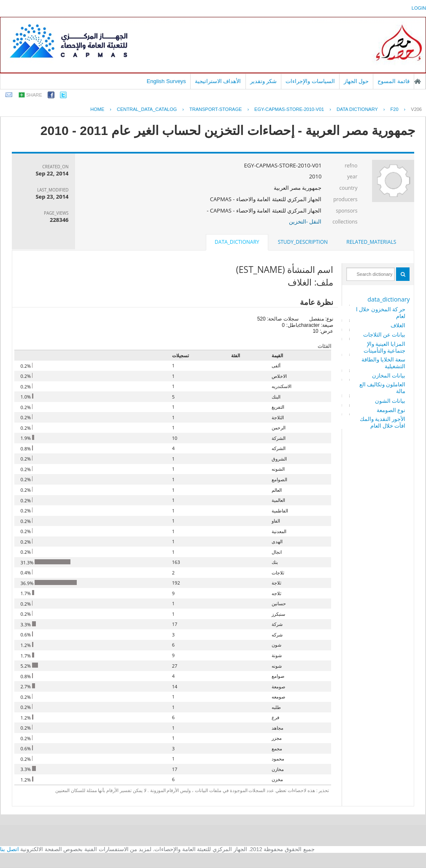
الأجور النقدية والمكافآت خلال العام (383, 422)
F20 (395, 109)
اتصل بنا (9, 849)
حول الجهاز (356, 81)
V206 (416, 109)
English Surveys (166, 81)
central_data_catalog (147, 109)
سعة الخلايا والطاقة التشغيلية (384, 363)
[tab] (371, 242)
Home (97, 109)
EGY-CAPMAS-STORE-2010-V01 (289, 109)
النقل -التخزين (305, 221)
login (419, 8)
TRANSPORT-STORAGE (216, 109)
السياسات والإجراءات (310, 81)
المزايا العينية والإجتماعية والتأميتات (384, 347)
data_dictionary (388, 299)
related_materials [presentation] (371, 242)
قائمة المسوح (394, 81)
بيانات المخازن (389, 375)
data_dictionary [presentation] (237, 242)
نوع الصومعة (391, 410)
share (34, 95)
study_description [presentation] (303, 242)
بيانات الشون (390, 401)
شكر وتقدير (264, 81)
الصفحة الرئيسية (418, 81)
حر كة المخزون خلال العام (381, 313)
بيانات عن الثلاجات (384, 334)
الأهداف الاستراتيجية (218, 81)
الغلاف (398, 325)
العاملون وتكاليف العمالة (383, 388)
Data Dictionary (357, 109)
